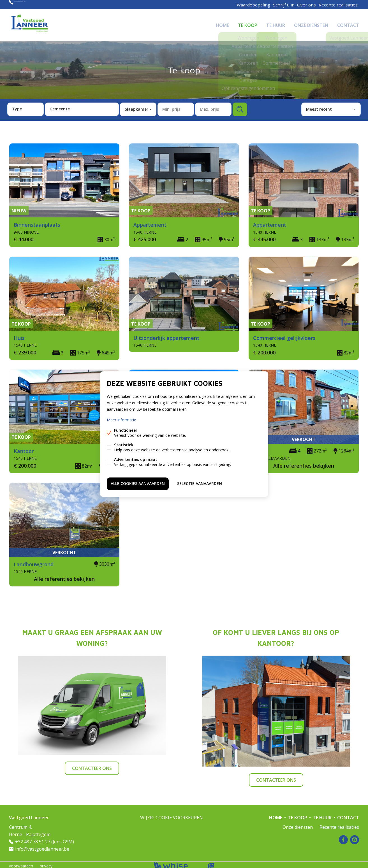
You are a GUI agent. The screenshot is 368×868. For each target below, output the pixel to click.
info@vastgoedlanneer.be (42, 846)
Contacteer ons (92, 766)
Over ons (306, 4)
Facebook (343, 837)
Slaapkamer (136, 107)
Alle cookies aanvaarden (138, 483)
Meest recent (319, 107)
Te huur (276, 24)
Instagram (355, 837)
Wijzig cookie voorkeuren (172, 815)
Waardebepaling (251, 4)
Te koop (248, 24)
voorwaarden (21, 863)
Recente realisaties (339, 4)
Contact (348, 24)
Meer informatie (121, 421)
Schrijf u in (282, 4)
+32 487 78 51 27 (31, 4)
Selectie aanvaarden (200, 483)
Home (222, 24)
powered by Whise (177, 863)
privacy (46, 863)
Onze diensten (311, 24)
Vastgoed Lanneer (29, 815)
